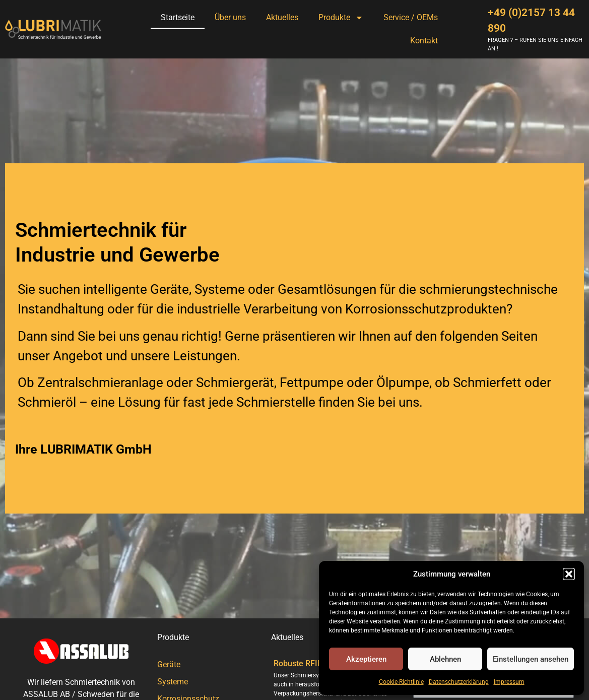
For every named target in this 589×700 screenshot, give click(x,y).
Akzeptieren (366, 659)
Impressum (509, 682)
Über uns (230, 17)
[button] (569, 574)
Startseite (178, 17)
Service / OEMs (411, 17)
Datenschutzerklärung (459, 682)
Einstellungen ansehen (531, 659)
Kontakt (424, 41)
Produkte (341, 18)
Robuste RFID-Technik (313, 663)
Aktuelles (282, 17)
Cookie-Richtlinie (401, 682)
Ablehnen (445, 659)
